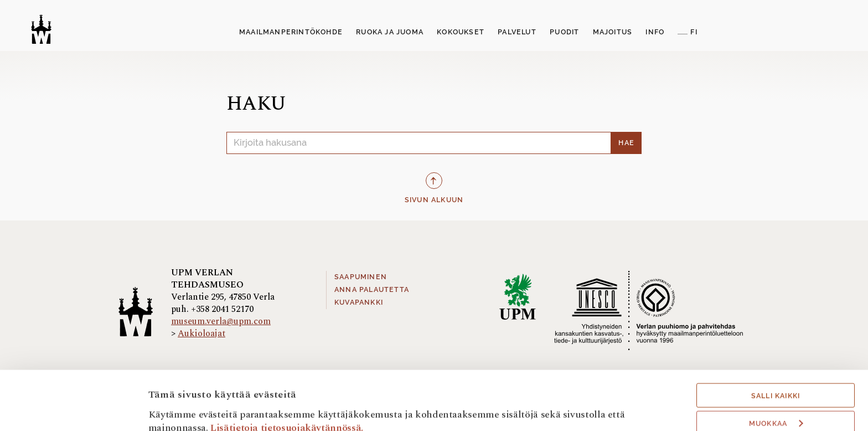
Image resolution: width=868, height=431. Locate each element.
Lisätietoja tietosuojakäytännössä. (287, 372)
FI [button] (694, 32)
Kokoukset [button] (461, 32)
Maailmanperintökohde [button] (291, 32)
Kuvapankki (359, 302)
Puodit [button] (564, 32)
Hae (626, 143)
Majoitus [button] (613, 32)
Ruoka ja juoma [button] (390, 32)
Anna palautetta (372, 290)
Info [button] (655, 32)
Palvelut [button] (517, 32)
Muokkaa (776, 368)
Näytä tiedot (177, 407)
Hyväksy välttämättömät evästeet (776, 399)
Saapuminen (361, 277)
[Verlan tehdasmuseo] (41, 29)
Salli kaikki (776, 341)
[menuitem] (291, 33)
